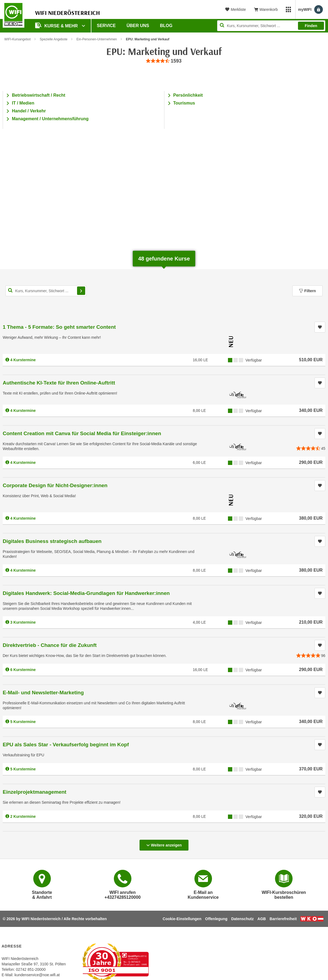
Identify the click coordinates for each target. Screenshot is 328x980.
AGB (262, 919)
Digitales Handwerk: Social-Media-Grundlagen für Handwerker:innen (86, 593)
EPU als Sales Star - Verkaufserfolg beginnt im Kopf (66, 745)
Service (106, 26)
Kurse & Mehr (57, 25)
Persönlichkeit (188, 95)
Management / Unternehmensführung (50, 119)
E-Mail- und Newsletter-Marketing (43, 693)
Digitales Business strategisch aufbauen (52, 541)
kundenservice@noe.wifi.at (37, 975)
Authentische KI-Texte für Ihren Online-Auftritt (59, 383)
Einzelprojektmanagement (34, 792)
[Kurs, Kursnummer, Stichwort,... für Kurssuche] (46, 291)
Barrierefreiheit (283, 919)
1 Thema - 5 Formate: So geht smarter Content (59, 327)
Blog (166, 26)
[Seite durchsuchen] (271, 26)
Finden (311, 26)
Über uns (138, 26)
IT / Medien (23, 103)
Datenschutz (242, 919)
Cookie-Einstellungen (182, 919)
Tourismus (184, 103)
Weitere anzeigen (164, 844)
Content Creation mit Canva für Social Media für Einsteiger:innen (82, 433)
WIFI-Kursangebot (17, 39)
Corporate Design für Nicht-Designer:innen (55, 485)
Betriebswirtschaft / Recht (39, 95)
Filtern (307, 291)
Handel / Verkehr (29, 111)
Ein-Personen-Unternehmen (97, 39)
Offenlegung (216, 919)
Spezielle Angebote (54, 39)
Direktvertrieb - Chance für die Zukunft (50, 645)
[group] (164, 61)
